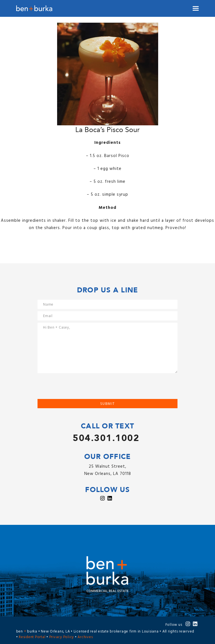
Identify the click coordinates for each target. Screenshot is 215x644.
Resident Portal (32, 637)
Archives (85, 637)
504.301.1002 (106, 438)
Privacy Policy (62, 637)
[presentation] (80, 388)
